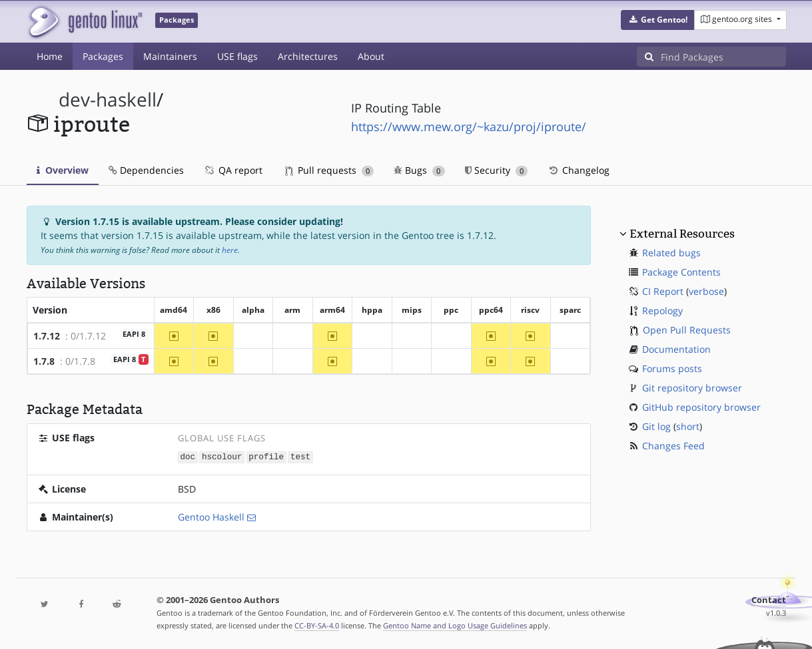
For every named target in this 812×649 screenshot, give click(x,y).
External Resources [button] (682, 234)
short (688, 426)
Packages (103, 56)
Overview (63, 170)
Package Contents (681, 272)
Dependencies (146, 170)
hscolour (222, 456)
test (300, 456)
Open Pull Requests (687, 330)
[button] (658, 20)
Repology (662, 311)
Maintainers (170, 56)
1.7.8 (44, 361)
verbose (706, 291)
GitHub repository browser (701, 407)
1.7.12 (47, 336)
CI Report (663, 291)
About (371, 56)
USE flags (237, 56)
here (230, 250)
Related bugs (671, 253)
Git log (656, 426)
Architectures (308, 56)
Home (50, 56)
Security (497, 170)
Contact (769, 599)
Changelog (579, 170)
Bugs (419, 170)
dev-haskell (108, 100)
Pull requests (330, 170)
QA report (233, 170)
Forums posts (672, 368)
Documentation (676, 349)
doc (188, 456)
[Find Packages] (723, 57)
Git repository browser (692, 388)
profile (266, 456)
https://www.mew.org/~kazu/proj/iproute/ (469, 126)
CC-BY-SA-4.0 (317, 625)
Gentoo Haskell (211, 516)
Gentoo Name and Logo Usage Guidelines (455, 625)
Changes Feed (673, 446)
